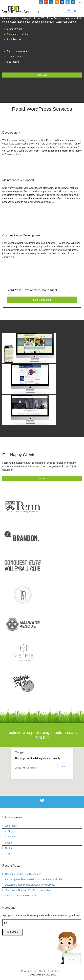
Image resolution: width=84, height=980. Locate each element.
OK (63, 766)
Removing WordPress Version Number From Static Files (34, 879)
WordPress (11, 826)
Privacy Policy (28, 971)
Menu (71, 10)
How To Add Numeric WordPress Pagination (28, 890)
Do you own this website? (26, 768)
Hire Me (42, 478)
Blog (7, 853)
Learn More (42, 75)
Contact (9, 848)
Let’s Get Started (42, 300)
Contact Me (54, 971)
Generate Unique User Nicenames (23, 874)
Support (9, 843)
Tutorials (12, 837)
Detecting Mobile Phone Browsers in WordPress (30, 885)
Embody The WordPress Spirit (21, 895)
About (42, 971)
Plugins (12, 831)
